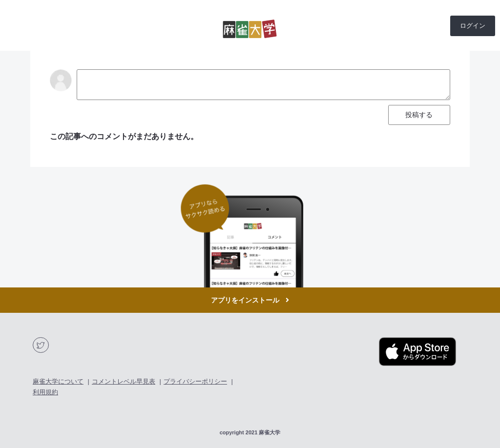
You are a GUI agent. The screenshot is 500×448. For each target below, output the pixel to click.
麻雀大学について (58, 381)
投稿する (419, 115)
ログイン (473, 26)
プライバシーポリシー (195, 381)
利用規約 (45, 392)
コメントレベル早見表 (124, 381)
